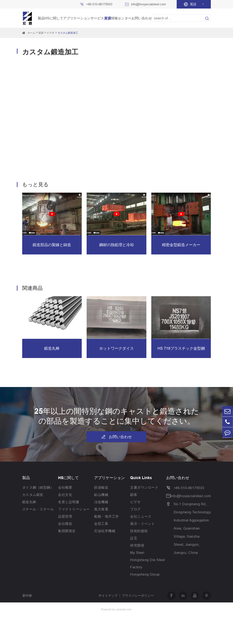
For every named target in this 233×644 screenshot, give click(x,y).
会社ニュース (141, 516)
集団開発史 (67, 531)
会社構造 (65, 524)
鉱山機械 (101, 495)
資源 (108, 18)
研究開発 (137, 545)
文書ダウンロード (144, 487)
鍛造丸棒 (29, 502)
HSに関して (54, 18)
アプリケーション (77, 18)
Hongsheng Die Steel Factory (148, 563)
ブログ (135, 509)
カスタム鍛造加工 (68, 33)
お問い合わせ (142, 18)
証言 (134, 538)
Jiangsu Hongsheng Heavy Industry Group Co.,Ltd (52, 616)
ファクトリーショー (74, 509)
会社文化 (65, 495)
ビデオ (51, 33)
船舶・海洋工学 (106, 516)
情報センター (121, 18)
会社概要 (65, 487)
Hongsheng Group (145, 574)
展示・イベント (143, 524)
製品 (41, 18)
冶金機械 (101, 502)
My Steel (137, 553)
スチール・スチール (38, 509)
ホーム (31, 33)
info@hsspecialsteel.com (149, 4)
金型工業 (101, 524)
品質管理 (65, 516)
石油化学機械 (105, 531)
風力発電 (101, 509)
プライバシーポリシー (138, 596)
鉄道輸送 (101, 487)
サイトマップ (108, 596)
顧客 (134, 495)
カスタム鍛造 (33, 495)
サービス (97, 18)
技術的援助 (139, 531)
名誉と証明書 (69, 502)
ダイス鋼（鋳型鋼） (38, 487)
